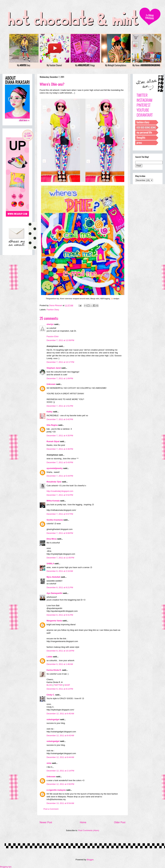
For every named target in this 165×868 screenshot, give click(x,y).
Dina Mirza (52, 539)
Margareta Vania (54, 621)
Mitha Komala (53, 501)
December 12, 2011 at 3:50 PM (60, 784)
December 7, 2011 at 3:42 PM (60, 419)
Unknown (51, 384)
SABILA (50, 564)
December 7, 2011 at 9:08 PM (60, 533)
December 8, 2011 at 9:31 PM (60, 615)
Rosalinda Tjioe (54, 482)
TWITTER (58, 685)
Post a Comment (51, 809)
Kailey (49, 412)
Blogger (90, 860)
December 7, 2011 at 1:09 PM (60, 378)
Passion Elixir (53, 336)
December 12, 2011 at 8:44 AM (60, 757)
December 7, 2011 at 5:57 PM (60, 514)
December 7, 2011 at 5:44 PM (60, 476)
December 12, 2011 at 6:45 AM (60, 714)
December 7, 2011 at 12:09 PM (60, 340)
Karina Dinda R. (54, 670)
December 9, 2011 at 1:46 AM (60, 664)
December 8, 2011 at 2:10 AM (60, 571)
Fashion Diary (53, 310)
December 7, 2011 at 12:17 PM (60, 362)
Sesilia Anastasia (55, 520)
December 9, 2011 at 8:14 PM (60, 689)
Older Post (120, 822)
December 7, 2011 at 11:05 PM (60, 558)
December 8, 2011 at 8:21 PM (60, 587)
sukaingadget (53, 719)
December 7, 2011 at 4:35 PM (60, 436)
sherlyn (50, 324)
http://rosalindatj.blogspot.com (60, 491)
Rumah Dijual (53, 441)
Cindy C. (51, 695)
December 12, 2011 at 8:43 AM (60, 735)
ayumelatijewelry (55, 468)
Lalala (49, 657)
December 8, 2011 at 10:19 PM (60, 651)
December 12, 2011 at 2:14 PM (60, 771)
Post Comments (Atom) (89, 830)
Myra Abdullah (53, 577)
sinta (49, 763)
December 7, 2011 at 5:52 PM (60, 495)
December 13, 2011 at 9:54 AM (60, 803)
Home (83, 822)
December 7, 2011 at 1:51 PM (60, 406)
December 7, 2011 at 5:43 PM (60, 462)
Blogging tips (6, 867)
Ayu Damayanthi (54, 593)
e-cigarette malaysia (56, 790)
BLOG (49, 685)
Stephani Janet (54, 368)
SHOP (67, 685)
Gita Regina (52, 425)
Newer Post (46, 822)
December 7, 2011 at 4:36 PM (60, 449)
